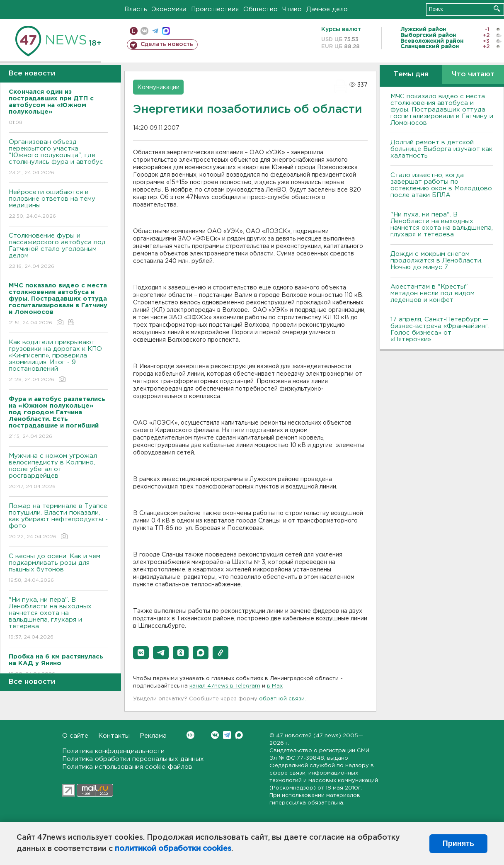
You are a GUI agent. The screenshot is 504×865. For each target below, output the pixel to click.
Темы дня (411, 74)
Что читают (473, 74)
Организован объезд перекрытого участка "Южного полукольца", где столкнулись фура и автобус (58, 158)
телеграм (155, 31)
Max (239, 735)
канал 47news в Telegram (225, 686)
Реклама (153, 736)
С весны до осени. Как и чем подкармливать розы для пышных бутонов (58, 569)
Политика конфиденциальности (113, 751)
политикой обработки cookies (173, 849)
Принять (458, 843)
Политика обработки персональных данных (133, 759)
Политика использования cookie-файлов (127, 767)
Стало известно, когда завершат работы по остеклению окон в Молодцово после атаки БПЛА (441, 185)
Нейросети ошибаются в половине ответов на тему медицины (58, 205)
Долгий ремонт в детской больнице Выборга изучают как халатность (441, 149)
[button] (141, 653)
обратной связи (282, 699)
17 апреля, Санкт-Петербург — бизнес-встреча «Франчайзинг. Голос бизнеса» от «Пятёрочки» (440, 329)
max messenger (166, 31)
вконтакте (144, 31)
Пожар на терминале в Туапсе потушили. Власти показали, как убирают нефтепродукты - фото (58, 522)
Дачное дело (327, 9)
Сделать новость (167, 44)
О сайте (75, 736)
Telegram (227, 735)
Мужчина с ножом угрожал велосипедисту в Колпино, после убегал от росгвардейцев (58, 472)
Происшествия (215, 9)
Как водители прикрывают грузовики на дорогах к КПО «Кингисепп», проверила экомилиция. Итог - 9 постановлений (58, 361)
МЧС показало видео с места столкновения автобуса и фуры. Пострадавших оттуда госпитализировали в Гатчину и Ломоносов (442, 110)
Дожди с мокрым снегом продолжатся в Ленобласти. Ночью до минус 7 (436, 261)
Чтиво (292, 9)
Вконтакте (190, 735)
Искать (497, 9)
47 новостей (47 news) (309, 736)
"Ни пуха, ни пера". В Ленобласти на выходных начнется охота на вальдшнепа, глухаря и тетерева (58, 619)
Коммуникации (158, 87)
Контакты (114, 736)
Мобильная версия (134, 31)
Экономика (169, 9)
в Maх (275, 686)
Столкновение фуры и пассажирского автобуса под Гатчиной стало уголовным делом (58, 251)
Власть (136, 9)
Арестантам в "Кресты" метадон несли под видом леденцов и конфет (433, 293)
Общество (260, 9)
